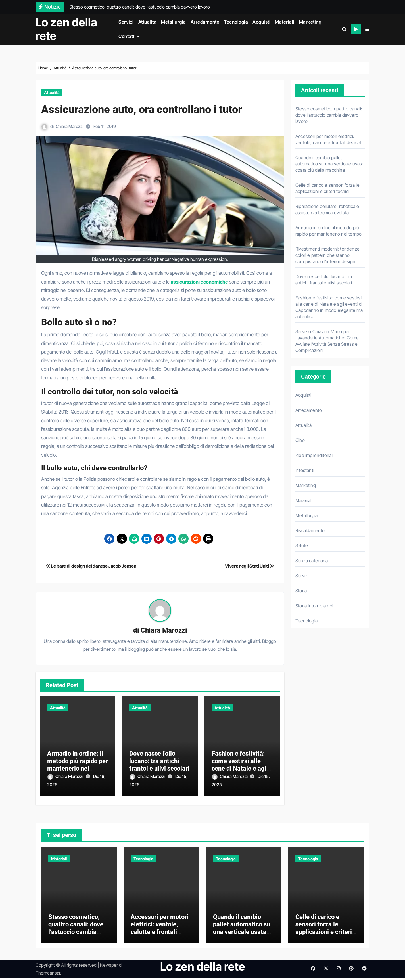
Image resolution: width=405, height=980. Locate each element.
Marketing (310, 22)
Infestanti (305, 470)
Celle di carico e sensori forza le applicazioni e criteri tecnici (324, 930)
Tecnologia (236, 22)
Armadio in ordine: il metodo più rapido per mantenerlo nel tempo (78, 765)
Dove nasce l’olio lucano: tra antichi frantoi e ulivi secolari (159, 761)
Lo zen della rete (66, 29)
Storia (301, 591)
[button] (367, 29)
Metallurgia (174, 22)
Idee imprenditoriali (314, 455)
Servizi (126, 22)
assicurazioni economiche (199, 282)
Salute (302, 545)
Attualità (148, 22)
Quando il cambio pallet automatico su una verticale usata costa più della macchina (329, 164)
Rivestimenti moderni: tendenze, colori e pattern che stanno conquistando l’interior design (328, 255)
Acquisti (261, 22)
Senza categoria (312, 561)
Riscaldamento (310, 530)
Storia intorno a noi (314, 606)
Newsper (109, 967)
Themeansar (48, 975)
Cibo (300, 440)
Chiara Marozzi (70, 126)
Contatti (128, 36)
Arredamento (205, 22)
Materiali (285, 22)
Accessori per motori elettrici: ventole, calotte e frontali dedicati (160, 930)
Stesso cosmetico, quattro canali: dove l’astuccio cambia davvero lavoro (329, 115)
